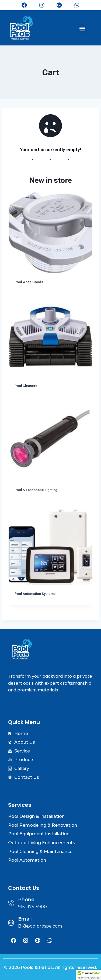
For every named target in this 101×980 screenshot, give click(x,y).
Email (25, 919)
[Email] (11, 923)
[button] (82, 28)
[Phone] (11, 903)
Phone (26, 900)
